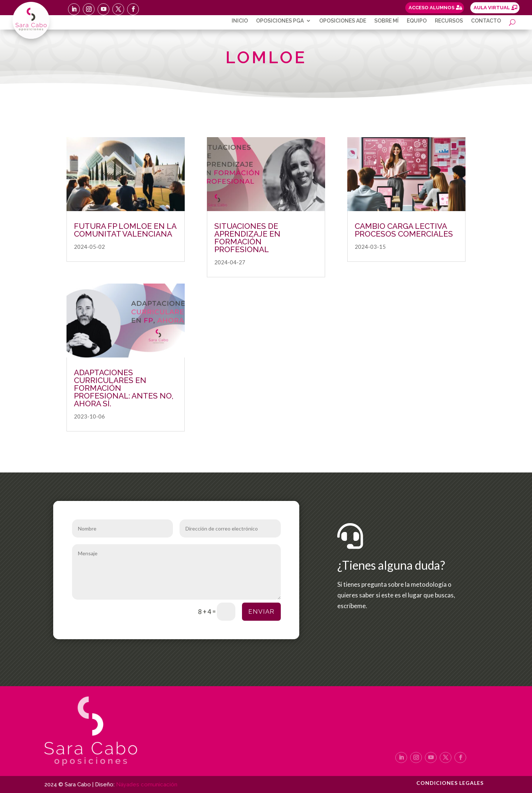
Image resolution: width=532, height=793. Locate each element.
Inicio (240, 21)
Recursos (449, 21)
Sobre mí (386, 21)
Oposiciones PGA (280, 21)
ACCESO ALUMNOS (432, 8)
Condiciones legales (450, 783)
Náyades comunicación (147, 784)
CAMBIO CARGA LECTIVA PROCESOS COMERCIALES (404, 230)
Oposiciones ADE (343, 21)
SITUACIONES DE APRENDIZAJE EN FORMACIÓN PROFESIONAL (247, 238)
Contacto (486, 21)
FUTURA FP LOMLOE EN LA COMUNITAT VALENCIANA (125, 230)
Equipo (417, 21)
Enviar (261, 611)
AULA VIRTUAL (492, 8)
